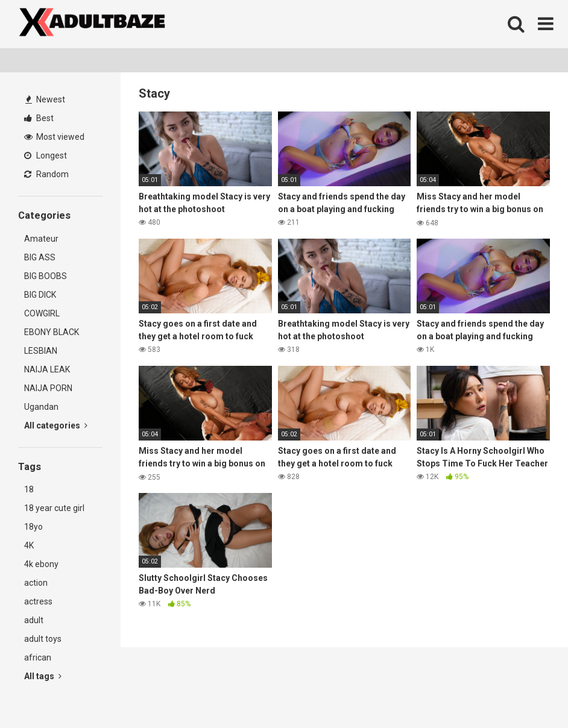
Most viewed (54, 137)
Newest (45, 99)
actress (38, 601)
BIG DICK (40, 295)
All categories (56, 425)
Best (39, 118)
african (38, 657)
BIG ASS (40, 257)
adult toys (43, 639)
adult (34, 620)
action (36, 583)
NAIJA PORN (48, 388)
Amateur (41, 239)
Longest (46, 155)
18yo (33, 527)
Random (46, 174)
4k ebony (41, 564)
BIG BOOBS (46, 276)
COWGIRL (42, 313)
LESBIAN (41, 351)
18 (29, 489)
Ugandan (41, 407)
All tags (43, 676)
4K (29, 545)
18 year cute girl (54, 508)
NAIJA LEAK (47, 369)
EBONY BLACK (52, 332)
